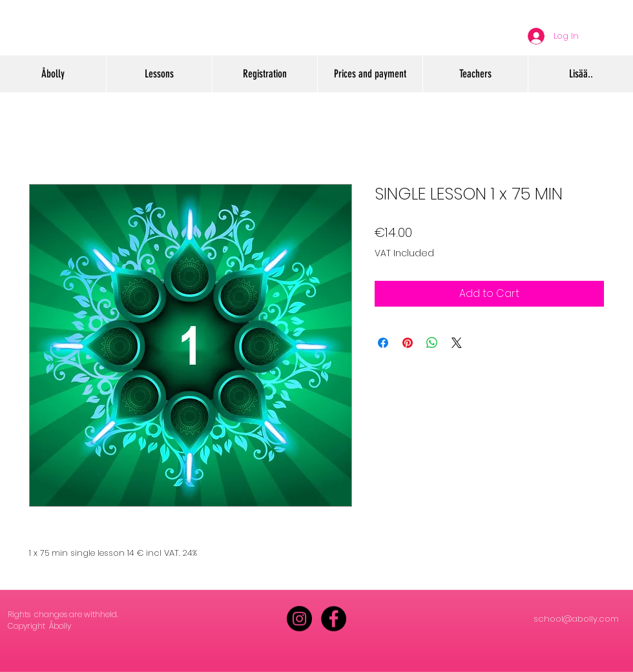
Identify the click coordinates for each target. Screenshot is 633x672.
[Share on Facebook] (383, 343)
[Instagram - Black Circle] (299, 619)
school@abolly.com (576, 619)
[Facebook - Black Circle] (334, 619)
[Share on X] (457, 343)
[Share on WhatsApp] (432, 343)
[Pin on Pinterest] (408, 343)
